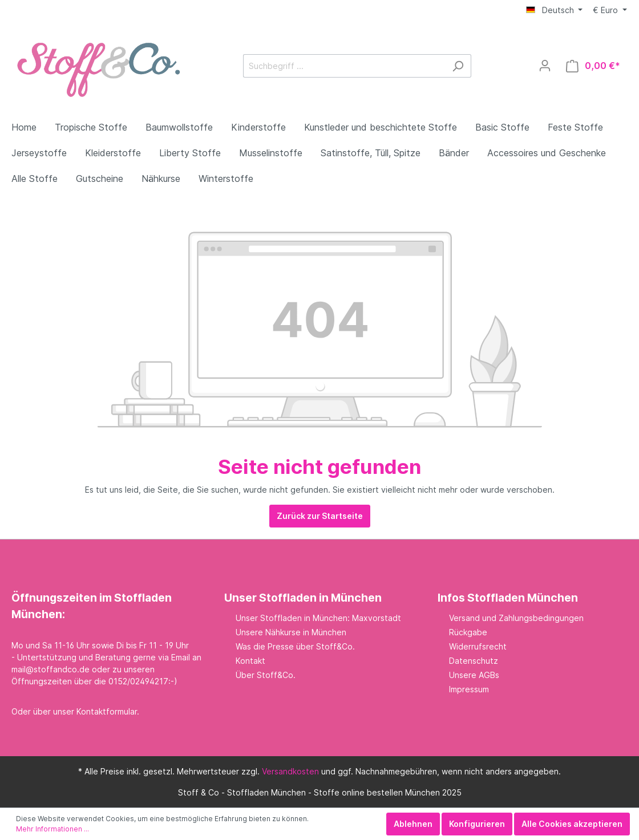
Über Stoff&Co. (266, 675)
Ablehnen (413, 824)
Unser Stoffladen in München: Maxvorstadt (318, 618)
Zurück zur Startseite (320, 516)
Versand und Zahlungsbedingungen (516, 618)
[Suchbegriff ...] (344, 66)
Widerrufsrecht (478, 646)
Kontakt (250, 661)
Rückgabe (468, 632)
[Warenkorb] (593, 66)
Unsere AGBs (474, 675)
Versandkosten (290, 771)
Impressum (469, 689)
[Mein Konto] (545, 66)
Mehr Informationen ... (52, 829)
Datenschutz (474, 661)
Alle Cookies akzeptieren (572, 824)
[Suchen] (458, 66)
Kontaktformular (107, 711)
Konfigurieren (477, 824)
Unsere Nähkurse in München (291, 632)
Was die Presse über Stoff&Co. (295, 646)
